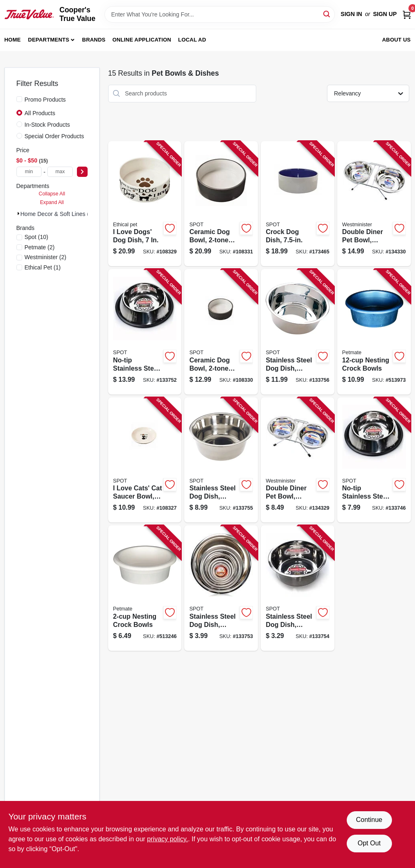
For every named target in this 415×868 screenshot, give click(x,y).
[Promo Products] (19, 99)
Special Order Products (54, 136)
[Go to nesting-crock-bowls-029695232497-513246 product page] (145, 588)
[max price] (60, 172)
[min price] (29, 172)
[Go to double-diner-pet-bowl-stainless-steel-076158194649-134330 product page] (374, 204)
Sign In (351, 14)
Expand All (52, 202)
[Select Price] (82, 172)
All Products (40, 113)
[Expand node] (19, 214)
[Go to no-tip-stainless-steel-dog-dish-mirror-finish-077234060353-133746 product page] (374, 460)
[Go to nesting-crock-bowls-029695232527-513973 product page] (374, 332)
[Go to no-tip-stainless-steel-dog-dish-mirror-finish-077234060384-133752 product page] (145, 332)
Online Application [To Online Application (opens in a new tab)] (142, 40)
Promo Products (45, 100)
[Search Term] (220, 14)
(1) (43, 267)
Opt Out (369, 843)
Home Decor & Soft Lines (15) (59, 214)
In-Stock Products (48, 125)
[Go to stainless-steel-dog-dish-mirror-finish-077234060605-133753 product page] (221, 588)
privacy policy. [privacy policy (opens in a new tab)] (168, 839)
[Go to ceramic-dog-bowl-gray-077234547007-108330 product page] (221, 332)
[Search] (327, 14)
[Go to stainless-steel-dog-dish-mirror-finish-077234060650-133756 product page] (298, 332)
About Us (396, 40)
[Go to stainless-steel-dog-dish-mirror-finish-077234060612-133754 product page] (298, 588)
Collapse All (52, 194)
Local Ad (192, 40)
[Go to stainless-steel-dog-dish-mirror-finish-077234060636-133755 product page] (221, 460)
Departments (49, 40)
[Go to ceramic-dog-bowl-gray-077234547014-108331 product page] (221, 204)
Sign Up (385, 14)
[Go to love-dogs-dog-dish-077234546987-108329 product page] (145, 204)
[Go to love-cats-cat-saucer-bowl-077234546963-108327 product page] (145, 460)
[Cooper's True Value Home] (29, 14)
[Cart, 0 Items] (407, 14)
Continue (369, 820)
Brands (94, 40)
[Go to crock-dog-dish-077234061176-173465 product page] (298, 204)
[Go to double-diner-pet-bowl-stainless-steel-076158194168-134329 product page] (298, 460)
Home (13, 40)
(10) (37, 237)
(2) (40, 247)
